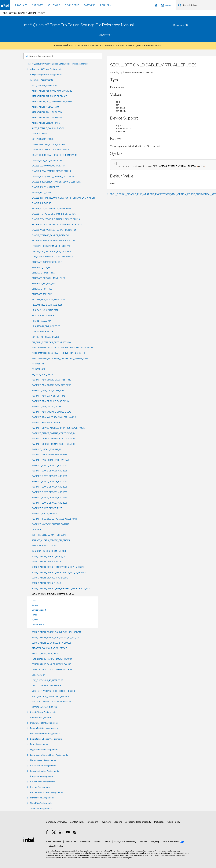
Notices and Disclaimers (160, 853)
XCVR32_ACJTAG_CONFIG (44, 707)
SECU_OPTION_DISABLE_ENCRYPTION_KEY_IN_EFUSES (59, 572)
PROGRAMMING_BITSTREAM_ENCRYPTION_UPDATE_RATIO (61, 358)
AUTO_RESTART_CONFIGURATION (48, 128)
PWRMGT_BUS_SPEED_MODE (46, 423)
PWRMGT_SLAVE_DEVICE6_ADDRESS (50, 497)
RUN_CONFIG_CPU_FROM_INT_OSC (49, 551)
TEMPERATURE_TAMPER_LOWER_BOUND (52, 659)
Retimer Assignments (40, 787)
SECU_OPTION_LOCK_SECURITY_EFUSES (52, 643)
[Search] (180, 5)
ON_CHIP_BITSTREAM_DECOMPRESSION (51, 342)
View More (106, 35)
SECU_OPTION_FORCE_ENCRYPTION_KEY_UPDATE (56, 632)
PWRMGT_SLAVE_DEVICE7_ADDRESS (50, 503)
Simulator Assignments (41, 808)
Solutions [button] (54, 5)
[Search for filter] (63, 56)
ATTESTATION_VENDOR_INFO (46, 123)
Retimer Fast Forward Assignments (47, 792)
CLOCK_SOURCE (40, 134)
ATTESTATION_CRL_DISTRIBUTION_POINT (52, 102)
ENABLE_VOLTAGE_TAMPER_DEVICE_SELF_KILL (54, 241)
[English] (166, 5)
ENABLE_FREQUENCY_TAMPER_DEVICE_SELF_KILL (56, 182)
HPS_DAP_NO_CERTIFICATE (45, 310)
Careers (118, 822)
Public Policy (173, 822)
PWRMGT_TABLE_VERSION (45, 514)
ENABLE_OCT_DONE (41, 192)
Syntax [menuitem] (35, 620)
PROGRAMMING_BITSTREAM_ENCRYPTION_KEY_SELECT (59, 353)
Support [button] (37, 5)
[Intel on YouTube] (68, 833)
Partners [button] (90, 5)
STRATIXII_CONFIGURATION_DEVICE (49, 648)
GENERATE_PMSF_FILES (43, 273)
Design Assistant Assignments (44, 723)
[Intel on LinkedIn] (61, 833)
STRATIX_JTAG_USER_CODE (45, 654)
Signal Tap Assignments (41, 803)
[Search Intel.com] (199, 5)
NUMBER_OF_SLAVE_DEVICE (45, 337)
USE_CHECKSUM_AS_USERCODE (47, 680)
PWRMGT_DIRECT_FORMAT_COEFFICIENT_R (53, 444)
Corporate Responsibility (138, 822)
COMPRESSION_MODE (43, 139)
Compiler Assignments (41, 718)
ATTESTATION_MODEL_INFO (45, 107)
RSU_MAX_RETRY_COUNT (44, 546)
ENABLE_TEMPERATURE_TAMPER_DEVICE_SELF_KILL (57, 219)
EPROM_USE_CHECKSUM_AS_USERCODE (52, 251)
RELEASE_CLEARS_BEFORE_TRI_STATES (51, 540)
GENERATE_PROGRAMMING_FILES (48, 278)
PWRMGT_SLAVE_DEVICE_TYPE (47, 508)
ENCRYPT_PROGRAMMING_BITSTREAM (51, 246)
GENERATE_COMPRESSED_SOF (47, 262)
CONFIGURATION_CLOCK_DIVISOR (48, 144)
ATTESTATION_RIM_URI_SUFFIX (47, 118)
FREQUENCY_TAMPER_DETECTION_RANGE (52, 257)
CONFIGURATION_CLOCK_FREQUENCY (50, 150)
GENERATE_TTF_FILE (42, 294)
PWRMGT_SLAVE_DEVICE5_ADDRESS (50, 492)
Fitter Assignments (39, 744)
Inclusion (159, 822)
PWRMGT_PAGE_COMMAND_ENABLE (50, 455)
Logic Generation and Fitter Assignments (49, 755)
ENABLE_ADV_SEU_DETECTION (47, 160)
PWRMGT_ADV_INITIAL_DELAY (46, 407)
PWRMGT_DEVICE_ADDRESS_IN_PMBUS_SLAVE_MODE (58, 428)
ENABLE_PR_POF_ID (41, 203)
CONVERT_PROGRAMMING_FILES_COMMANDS (54, 155)
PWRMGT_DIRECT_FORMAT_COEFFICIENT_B (53, 433)
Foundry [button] (106, 5)
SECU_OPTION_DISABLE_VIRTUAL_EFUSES (53, 594)
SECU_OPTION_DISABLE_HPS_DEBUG (50, 578)
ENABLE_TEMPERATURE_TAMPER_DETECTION (54, 214)
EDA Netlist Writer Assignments (45, 734)
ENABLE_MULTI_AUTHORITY (45, 187)
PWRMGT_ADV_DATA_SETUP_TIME (48, 396)
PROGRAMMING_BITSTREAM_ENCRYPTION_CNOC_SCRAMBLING (63, 348)
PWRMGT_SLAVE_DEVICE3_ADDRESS (50, 481)
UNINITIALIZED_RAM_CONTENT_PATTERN (52, 670)
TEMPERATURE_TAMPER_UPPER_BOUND (52, 664)
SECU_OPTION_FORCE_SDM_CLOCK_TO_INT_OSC (56, 637)
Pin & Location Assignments (43, 766)
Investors (106, 822)
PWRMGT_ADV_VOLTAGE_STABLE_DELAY (51, 412)
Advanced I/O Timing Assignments (46, 69)
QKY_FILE (36, 530)
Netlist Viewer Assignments (43, 760)
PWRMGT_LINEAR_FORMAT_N (46, 449)
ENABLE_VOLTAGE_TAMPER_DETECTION (51, 235)
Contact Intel (77, 822)
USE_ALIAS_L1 (39, 675)
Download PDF (181, 25)
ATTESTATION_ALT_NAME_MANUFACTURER (52, 91)
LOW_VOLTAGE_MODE (42, 332)
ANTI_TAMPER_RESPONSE (44, 85)
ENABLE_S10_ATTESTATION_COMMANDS (51, 209)
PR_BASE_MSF (39, 364)
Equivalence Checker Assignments (46, 739)
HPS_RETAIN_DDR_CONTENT (46, 326)
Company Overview (56, 822)
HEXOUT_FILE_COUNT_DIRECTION (48, 299)
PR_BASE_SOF (39, 369)
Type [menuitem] (34, 600)
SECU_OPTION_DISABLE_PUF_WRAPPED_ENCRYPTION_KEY (61, 588)
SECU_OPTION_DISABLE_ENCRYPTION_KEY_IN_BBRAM (58, 567)
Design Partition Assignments (44, 728)
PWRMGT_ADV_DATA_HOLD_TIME (48, 390)
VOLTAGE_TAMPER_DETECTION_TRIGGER (52, 702)
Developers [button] (72, 5)
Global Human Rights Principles (146, 855)
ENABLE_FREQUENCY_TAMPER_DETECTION (53, 176)
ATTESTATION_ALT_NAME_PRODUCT (49, 96)
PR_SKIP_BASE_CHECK (43, 374)
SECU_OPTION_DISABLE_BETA (46, 562)
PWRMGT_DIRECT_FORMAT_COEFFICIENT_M (53, 439)
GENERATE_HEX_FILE (42, 267)
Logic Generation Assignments (44, 750)
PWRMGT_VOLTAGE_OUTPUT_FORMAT (50, 524)
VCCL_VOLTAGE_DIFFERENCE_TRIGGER (51, 696)
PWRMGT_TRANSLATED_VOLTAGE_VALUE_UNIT (54, 519)
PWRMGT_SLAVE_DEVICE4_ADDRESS (50, 487)
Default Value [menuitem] (38, 625)
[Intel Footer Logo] (29, 840)
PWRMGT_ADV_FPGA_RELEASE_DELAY (50, 401)
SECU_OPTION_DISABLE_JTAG (46, 583)
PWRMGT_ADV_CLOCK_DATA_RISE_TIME (51, 385)
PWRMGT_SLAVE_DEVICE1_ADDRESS (50, 471)
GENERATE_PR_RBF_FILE (44, 283)
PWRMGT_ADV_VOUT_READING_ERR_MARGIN (54, 417)
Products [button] (21, 5)
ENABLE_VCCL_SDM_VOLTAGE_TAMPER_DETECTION (57, 225)
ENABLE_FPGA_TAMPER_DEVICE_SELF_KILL (53, 171)
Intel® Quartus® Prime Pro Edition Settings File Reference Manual (58, 64)
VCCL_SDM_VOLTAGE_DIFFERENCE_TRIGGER (53, 691)
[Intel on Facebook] (47, 833)
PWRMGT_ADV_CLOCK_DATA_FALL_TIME (51, 380)
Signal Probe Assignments (42, 798)
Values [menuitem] (35, 605)
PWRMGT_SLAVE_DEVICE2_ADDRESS (50, 476)
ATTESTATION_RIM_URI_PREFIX (47, 112)
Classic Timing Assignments (43, 712)
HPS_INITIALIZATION (42, 321)
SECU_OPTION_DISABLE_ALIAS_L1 (48, 556)
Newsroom (92, 822)
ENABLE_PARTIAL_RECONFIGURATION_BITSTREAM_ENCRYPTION (63, 198)
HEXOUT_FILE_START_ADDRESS (47, 305)
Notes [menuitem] (34, 615)
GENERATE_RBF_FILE (42, 289)
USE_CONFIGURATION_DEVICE (47, 686)
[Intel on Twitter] (54, 833)
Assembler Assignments (42, 80)
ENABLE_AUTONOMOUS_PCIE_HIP (48, 166)
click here (127, 45)
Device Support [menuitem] (39, 610)
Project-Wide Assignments (43, 782)
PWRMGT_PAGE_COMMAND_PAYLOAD (50, 460)
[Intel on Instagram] (75, 833)
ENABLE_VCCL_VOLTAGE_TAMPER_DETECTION (54, 230)
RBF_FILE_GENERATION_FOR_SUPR (49, 535)
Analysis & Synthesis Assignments (46, 75)
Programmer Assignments (42, 776)
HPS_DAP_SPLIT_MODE (43, 316)
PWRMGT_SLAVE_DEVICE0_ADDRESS (50, 465)
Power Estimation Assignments (45, 771)
